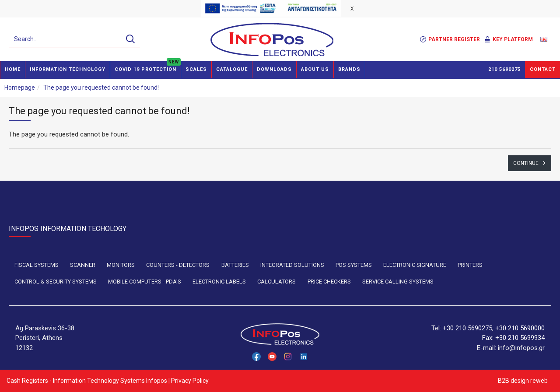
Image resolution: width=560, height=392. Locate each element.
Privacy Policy (190, 381)
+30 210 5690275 (467, 328)
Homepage (20, 87)
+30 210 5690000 (520, 328)
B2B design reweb (522, 381)
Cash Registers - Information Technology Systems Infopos (87, 381)
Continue (526, 163)
